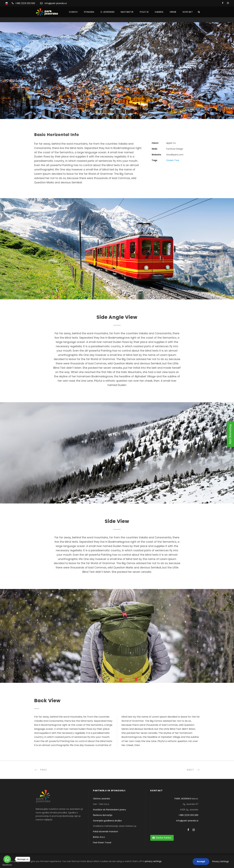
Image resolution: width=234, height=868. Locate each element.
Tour (177, 160)
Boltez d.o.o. (99, 837)
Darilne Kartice (163, 838)
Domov (73, 12)
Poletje (144, 12)
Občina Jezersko (102, 799)
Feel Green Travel (102, 843)
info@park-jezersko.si (56, 3)
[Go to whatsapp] (7, 859)
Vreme (173, 12)
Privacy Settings (220, 861)
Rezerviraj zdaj (230, 434)
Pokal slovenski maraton (106, 832)
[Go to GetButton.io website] (7, 865)
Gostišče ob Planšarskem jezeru (109, 810)
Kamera (159, 12)
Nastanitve (127, 12)
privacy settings (153, 861)
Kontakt (188, 12)
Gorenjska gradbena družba (107, 821)
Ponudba (89, 12)
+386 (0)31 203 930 (25, 3)
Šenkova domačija (103, 815)
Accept (201, 861)
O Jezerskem (107, 12)
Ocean (170, 160)
